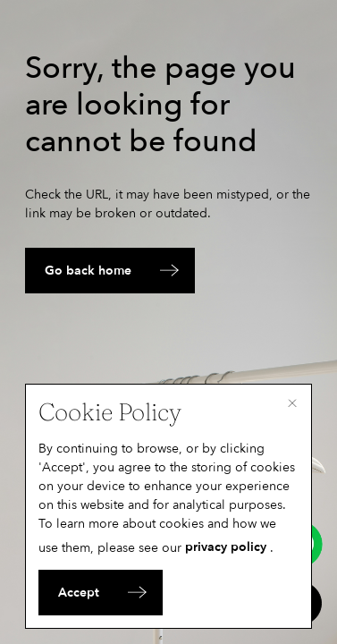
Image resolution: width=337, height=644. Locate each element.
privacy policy (226, 547)
